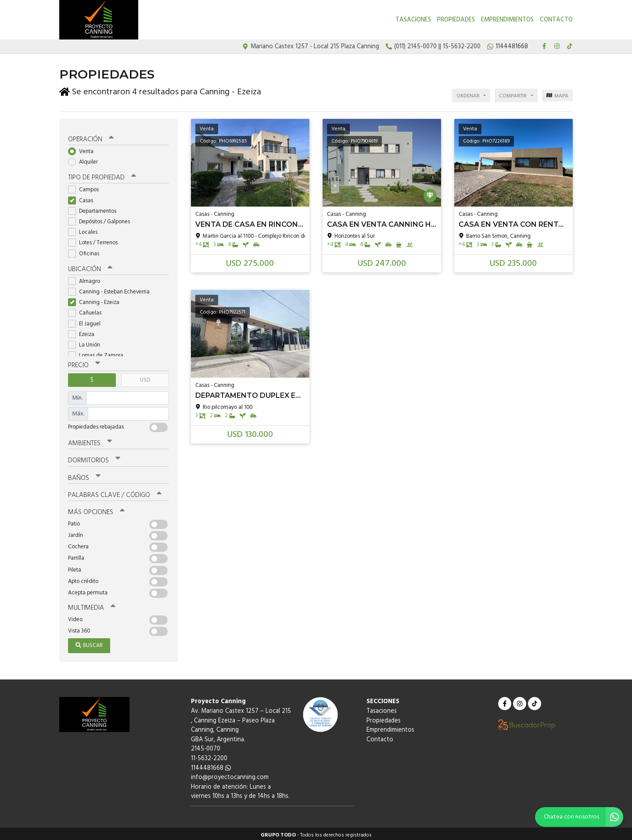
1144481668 (211, 765)
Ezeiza (84, 332)
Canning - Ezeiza (97, 300)
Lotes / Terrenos (96, 241)
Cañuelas (88, 311)
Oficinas (86, 251)
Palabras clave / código (115, 492)
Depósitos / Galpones (102, 219)
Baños (84, 475)
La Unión (87, 342)
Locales (86, 230)
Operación (91, 137)
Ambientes (90, 441)
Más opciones (96, 510)
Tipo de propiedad (102, 175)
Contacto (556, 20)
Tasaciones (413, 20)
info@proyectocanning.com (230, 775)
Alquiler (86, 159)
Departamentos (95, 209)
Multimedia (92, 605)
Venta (84, 149)
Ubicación (90, 267)
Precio (84, 363)
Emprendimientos (507, 20)
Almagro (87, 279)
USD (145, 377)
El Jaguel (87, 321)
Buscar (89, 643)
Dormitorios (94, 458)
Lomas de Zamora (99, 353)
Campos (86, 188)
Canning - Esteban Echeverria (112, 289)
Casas (83, 198)
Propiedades (456, 20)
